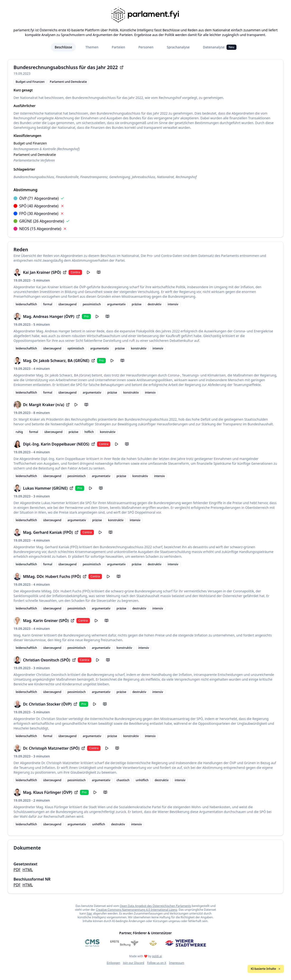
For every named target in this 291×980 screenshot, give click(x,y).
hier (89, 913)
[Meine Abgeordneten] (153, 943)
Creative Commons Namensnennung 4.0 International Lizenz (136, 910)
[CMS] (92, 943)
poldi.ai (157, 956)
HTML (28, 870)
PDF (17, 870)
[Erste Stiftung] (124, 943)
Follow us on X (157, 963)
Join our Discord (134, 963)
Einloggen (113, 963)
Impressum (177, 963)
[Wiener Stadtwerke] (185, 943)
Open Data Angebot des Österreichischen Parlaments (155, 906)
